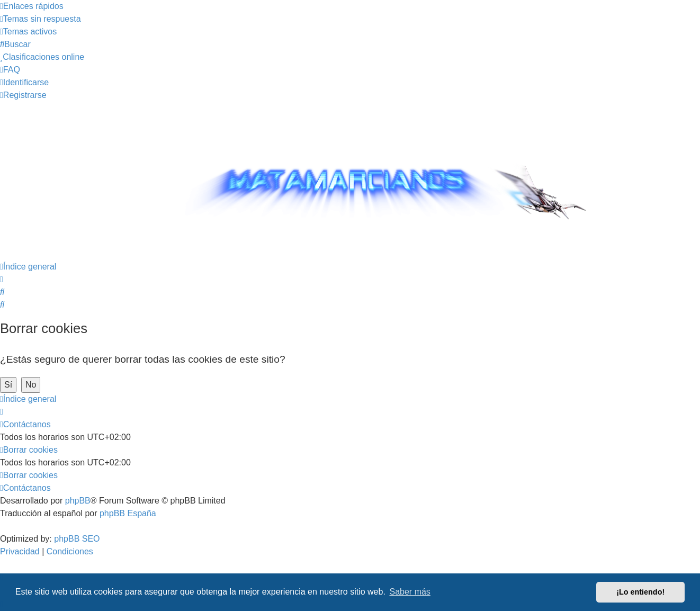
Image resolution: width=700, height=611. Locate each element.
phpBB (78, 501)
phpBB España (128, 513)
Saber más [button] (410, 592)
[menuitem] (41, 19)
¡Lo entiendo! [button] (640, 592)
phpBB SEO (77, 539)
